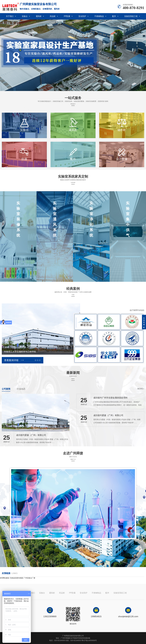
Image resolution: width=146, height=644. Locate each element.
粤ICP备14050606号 (89, 640)
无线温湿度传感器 (16, 578)
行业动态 (21, 389)
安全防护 (82, 16)
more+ (141, 389)
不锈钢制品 (99, 16)
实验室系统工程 (131, 16)
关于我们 (10, 16)
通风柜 (39, 16)
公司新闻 (6, 389)
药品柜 (53, 16)
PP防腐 (67, 16)
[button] (71, 89)
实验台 (25, 16)
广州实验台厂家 (29, 578)
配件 (114, 16)
